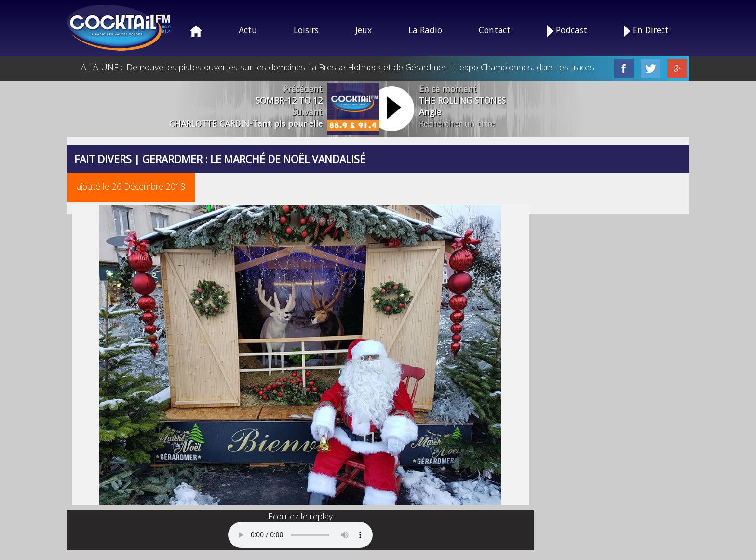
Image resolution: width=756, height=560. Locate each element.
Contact (495, 30)
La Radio (425, 30)
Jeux (364, 30)
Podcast (567, 31)
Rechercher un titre (457, 123)
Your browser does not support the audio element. (300, 535)
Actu (248, 30)
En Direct (646, 31)
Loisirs (306, 30)
